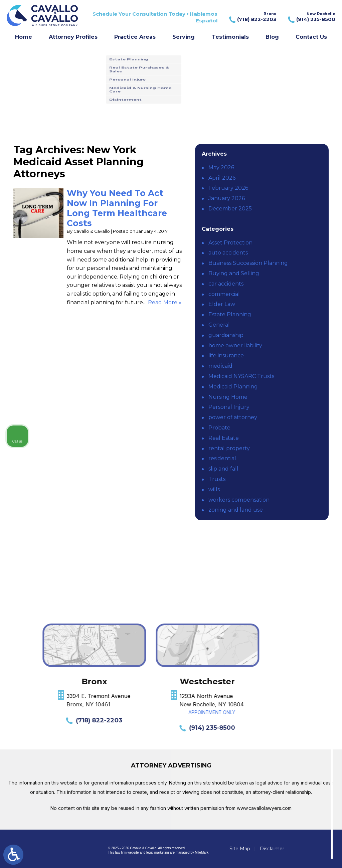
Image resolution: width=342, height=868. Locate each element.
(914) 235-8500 (66, 728)
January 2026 (227, 198)
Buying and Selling (234, 273)
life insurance (226, 356)
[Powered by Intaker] (285, 854)
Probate (219, 428)
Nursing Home (228, 397)
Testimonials (230, 37)
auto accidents (228, 253)
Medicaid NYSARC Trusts (241, 376)
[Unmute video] (224, 655)
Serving (184, 37)
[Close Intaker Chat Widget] (320, 655)
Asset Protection (230, 243)
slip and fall (223, 469)
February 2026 (228, 188)
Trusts (217, 479)
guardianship (226, 335)
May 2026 (221, 167)
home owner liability (235, 345)
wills (214, 489)
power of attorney (233, 417)
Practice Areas (135, 37)
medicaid (220, 366)
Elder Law (222, 304)
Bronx (252, 17)
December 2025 (230, 209)
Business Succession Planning (248, 263)
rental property (229, 448)
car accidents (226, 284)
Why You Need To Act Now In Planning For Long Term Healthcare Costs (117, 208)
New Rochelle (311, 17)
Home (24, 37)
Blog (272, 37)
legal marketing (158, 852)
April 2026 (222, 178)
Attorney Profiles (73, 37)
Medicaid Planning (233, 387)
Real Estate (224, 438)
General (219, 325)
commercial (224, 294)
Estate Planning (230, 314)
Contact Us (311, 37)
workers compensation (239, 500)
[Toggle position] (306, 655)
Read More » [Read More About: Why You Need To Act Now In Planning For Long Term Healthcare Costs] (165, 302)
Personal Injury (229, 407)
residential (222, 458)
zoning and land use (236, 510)
